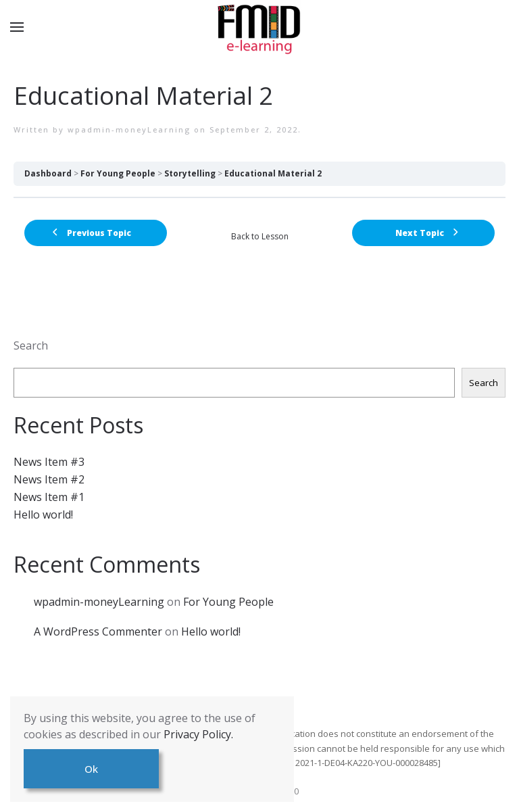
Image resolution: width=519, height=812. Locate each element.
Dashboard (48, 173)
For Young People (118, 173)
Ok (91, 769)
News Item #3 (49, 462)
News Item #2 (49, 479)
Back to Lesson (260, 236)
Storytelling (190, 173)
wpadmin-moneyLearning (129, 129)
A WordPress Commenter (98, 631)
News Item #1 (49, 497)
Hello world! (43, 515)
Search (31, 345)
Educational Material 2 (273, 173)
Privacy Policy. (198, 734)
